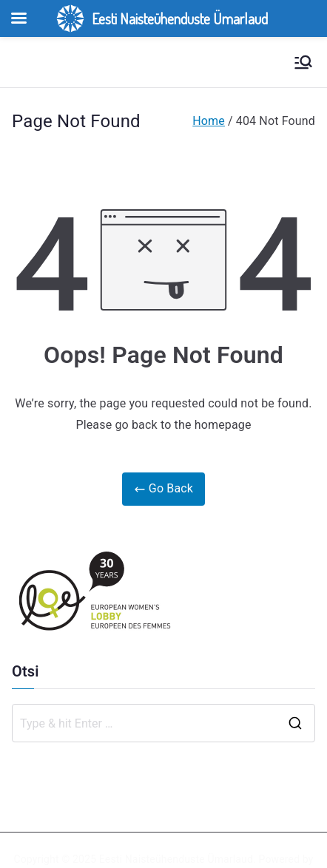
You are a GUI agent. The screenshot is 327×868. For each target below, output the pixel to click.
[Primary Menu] (303, 62)
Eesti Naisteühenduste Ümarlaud (176, 859)
